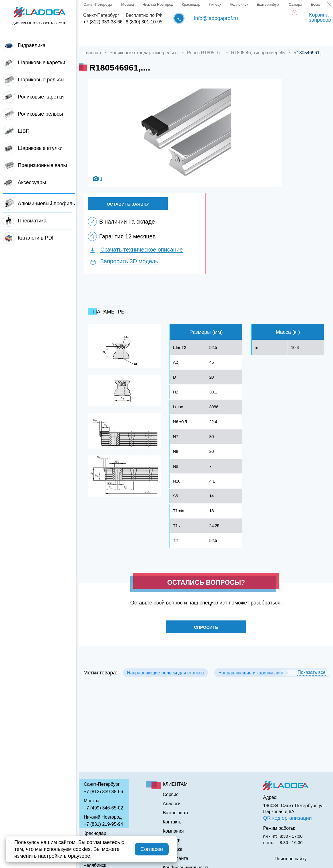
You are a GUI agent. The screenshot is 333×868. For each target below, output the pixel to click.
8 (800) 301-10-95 (144, 22)
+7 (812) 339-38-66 (103, 22)
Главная (93, 38)
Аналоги (221, 38)
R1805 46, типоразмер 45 (258, 53)
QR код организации (288, 818)
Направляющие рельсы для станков (165, 676)
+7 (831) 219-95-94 (103, 824)
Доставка (160, 38)
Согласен (152, 849)
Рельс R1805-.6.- (205, 53)
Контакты (295, 38)
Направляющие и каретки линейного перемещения (273, 676)
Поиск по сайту (291, 859)
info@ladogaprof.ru (216, 18)
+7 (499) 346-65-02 (103, 808)
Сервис (191, 38)
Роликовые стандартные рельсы (144, 53)
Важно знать (258, 38)
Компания (125, 38)
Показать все (312, 676)
